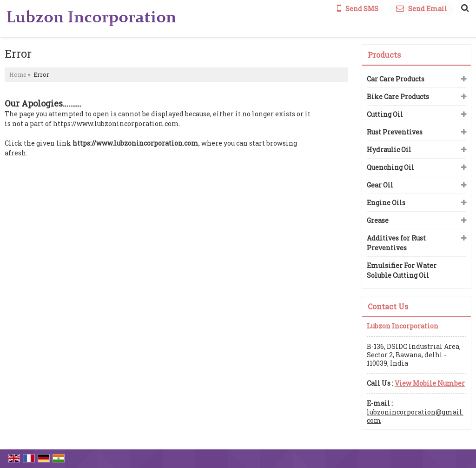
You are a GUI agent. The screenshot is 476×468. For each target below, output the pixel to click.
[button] (430, 383)
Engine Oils (386, 203)
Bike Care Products (398, 97)
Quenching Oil (390, 167)
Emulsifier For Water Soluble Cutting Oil (402, 270)
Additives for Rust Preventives (396, 243)
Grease (378, 220)
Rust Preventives (395, 132)
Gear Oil (380, 185)
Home (18, 74)
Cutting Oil (385, 114)
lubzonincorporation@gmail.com (415, 416)
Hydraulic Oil (389, 150)
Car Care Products (396, 79)
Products (384, 55)
